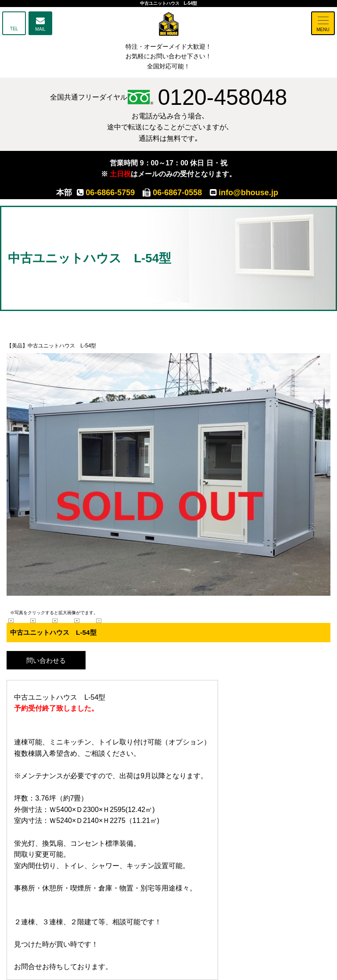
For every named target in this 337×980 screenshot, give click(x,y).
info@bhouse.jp (244, 193)
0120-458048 (207, 97)
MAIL (40, 29)
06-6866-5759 (106, 193)
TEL (14, 29)
